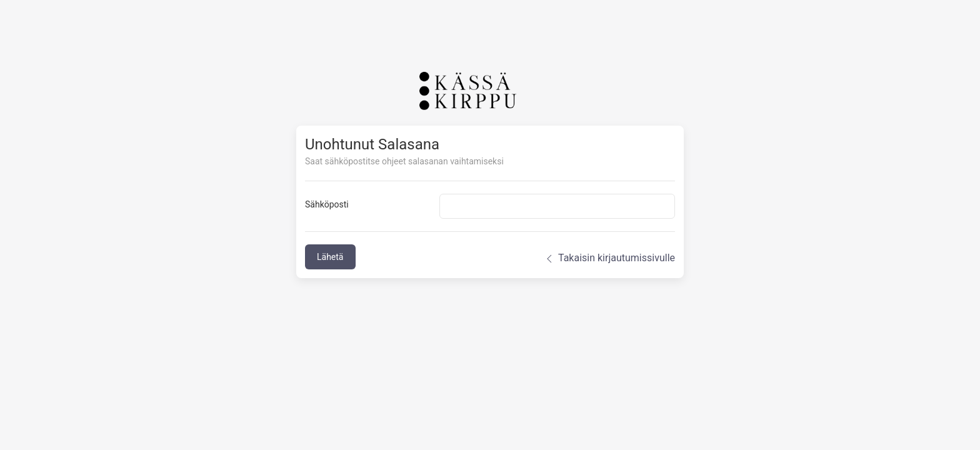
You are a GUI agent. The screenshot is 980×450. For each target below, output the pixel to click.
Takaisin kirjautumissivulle (609, 258)
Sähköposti (327, 204)
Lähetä (330, 257)
